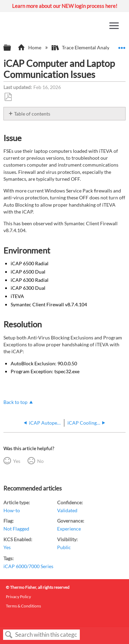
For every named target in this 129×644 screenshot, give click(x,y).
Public (64, 547)
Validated (67, 510)
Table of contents (32, 114)
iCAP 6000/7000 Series (28, 566)
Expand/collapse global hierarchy (12, 48)
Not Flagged (16, 529)
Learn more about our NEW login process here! (65, 6)
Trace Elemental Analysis (84, 47)
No (40, 461)
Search (9, 635)
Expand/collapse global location (122, 46)
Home (30, 47)
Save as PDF (8, 97)
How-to (12, 510)
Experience (69, 529)
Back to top (15, 402)
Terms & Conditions (23, 606)
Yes (17, 461)
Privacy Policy (18, 597)
